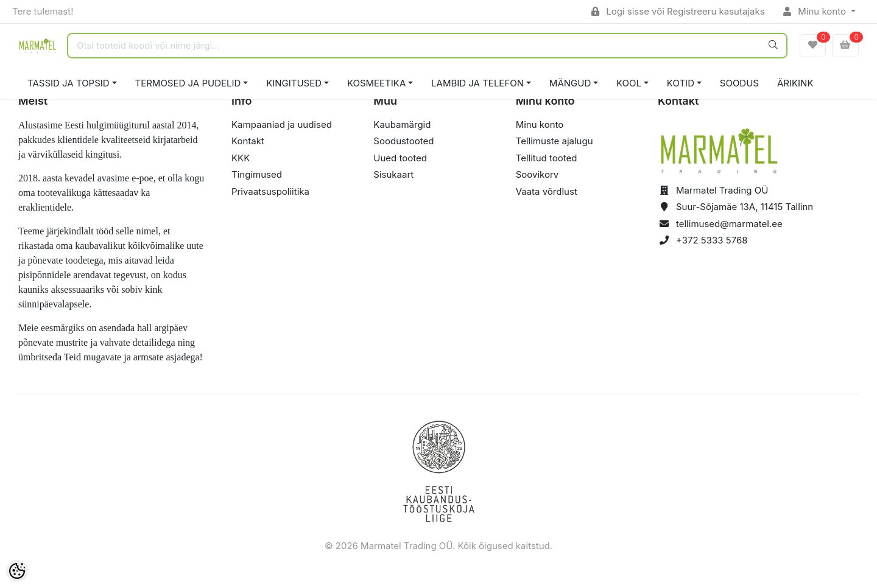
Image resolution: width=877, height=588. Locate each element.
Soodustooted (403, 141)
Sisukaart (393, 174)
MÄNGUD (570, 83)
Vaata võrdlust (547, 191)
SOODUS (739, 83)
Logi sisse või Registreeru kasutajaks (678, 11)
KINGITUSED (294, 83)
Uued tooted (400, 158)
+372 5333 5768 (712, 240)
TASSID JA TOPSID (69, 83)
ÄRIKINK (795, 83)
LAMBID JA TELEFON (477, 83)
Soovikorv (537, 174)
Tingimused (257, 174)
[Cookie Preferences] (17, 571)
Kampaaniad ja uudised (282, 124)
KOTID (681, 83)
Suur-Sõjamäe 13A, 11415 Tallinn (745, 207)
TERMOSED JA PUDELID (188, 83)
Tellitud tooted (547, 158)
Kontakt (248, 141)
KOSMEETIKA (376, 83)
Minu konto (816, 11)
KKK (241, 158)
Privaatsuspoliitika (270, 191)
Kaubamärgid (402, 124)
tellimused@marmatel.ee (729, 224)
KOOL (629, 83)
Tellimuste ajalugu (555, 141)
